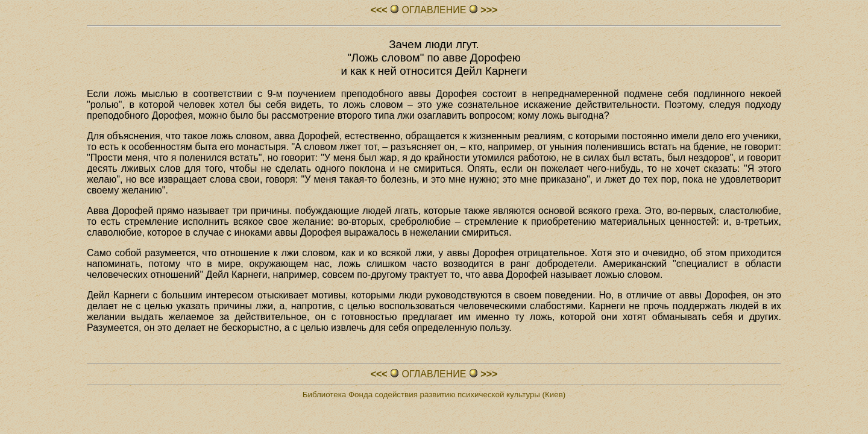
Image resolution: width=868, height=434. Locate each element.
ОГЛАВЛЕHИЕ (434, 10)
